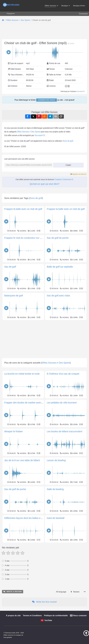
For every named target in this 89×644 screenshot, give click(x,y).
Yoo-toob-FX (81, 124)
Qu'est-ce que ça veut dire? (44, 249)
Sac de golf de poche (58, 335)
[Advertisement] (44, 51)
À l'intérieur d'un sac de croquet (63, 471)
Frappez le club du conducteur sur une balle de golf (31, 335)
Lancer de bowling (56, 557)
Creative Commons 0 (64, 244)
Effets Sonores (23, 196)
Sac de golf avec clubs (58, 393)
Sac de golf (10, 364)
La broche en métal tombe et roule (22, 471)
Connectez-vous (46, 132)
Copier (68, 229)
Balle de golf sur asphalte (60, 364)
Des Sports (36, 196)
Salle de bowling (55, 586)
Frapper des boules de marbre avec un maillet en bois (32, 500)
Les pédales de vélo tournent (62, 500)
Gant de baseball (56, 615)
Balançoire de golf (14, 393)
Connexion (83, 14)
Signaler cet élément (78, 239)
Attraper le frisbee (13, 528)
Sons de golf (68, 206)
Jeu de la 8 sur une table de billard (22, 557)
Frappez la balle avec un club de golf (23, 306)
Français (10, 14)
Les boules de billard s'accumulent (64, 528)
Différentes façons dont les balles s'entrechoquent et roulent (35, 615)
